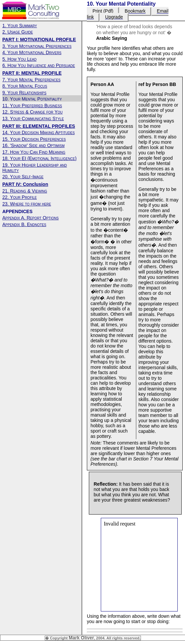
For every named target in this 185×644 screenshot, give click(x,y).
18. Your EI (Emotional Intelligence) (39, 158)
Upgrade (114, 17)
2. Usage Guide (18, 32)
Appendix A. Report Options (31, 218)
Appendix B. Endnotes (24, 224)
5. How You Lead (19, 59)
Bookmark (135, 11)
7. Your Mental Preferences (31, 80)
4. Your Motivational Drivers (32, 52)
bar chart (118, 459)
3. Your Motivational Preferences (37, 46)
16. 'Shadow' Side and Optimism (33, 145)
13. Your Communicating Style (33, 119)
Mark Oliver (81, 638)
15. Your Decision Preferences (34, 139)
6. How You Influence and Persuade (39, 65)
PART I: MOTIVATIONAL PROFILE (39, 40)
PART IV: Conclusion (25, 184)
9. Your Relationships (24, 93)
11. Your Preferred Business (32, 106)
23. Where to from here (27, 204)
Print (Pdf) (103, 11)
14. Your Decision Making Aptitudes (38, 132)
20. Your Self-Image (23, 177)
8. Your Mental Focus (25, 86)
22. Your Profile (20, 197)
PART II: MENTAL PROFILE (32, 73)
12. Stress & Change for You (32, 112)
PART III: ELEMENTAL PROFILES (39, 126)
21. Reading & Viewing (25, 191)
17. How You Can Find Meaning (34, 152)
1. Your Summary (20, 26)
